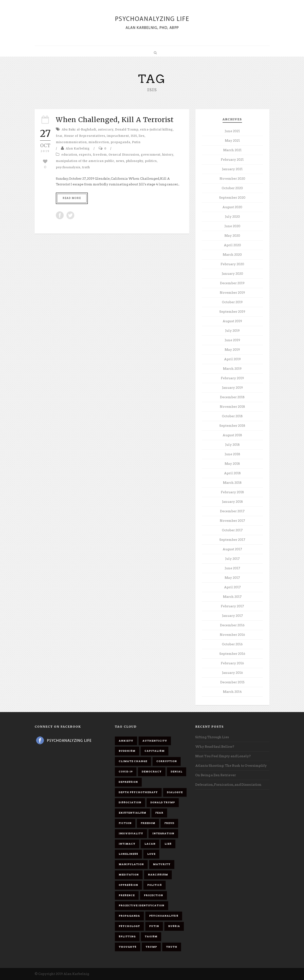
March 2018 (232, 483)
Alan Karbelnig (78, 149)
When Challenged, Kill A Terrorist (115, 120)
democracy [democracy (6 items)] (152, 772)
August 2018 (232, 435)
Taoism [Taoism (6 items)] (151, 937)
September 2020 (232, 198)
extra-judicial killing (156, 130)
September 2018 (232, 426)
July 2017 (232, 559)
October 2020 (232, 188)
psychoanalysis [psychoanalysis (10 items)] (164, 916)
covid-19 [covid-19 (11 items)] (126, 772)
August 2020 (232, 207)
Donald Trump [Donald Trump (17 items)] (163, 802)
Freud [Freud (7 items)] (169, 823)
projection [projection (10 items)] (153, 895)
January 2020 (232, 274)
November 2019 (232, 293)
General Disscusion (124, 155)
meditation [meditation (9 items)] (129, 875)
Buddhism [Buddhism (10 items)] (127, 751)
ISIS (134, 136)
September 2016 (232, 654)
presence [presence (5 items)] (127, 895)
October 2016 (232, 644)
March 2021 (232, 150)
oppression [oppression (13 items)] (128, 885)
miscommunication (71, 142)
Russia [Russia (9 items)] (174, 926)
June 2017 (232, 568)
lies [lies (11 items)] (168, 844)
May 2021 (232, 141)
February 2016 (232, 663)
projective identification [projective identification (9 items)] (142, 905)
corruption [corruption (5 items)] (167, 761)
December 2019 (232, 283)
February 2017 (232, 606)
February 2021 (232, 160)
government (151, 155)
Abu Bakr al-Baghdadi (79, 130)
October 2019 (232, 302)
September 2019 (232, 312)
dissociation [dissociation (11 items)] (130, 802)
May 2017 (232, 578)
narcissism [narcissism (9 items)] (158, 875)
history (168, 155)
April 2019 (232, 359)
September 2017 (232, 540)
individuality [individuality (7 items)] (131, 833)
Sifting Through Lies (212, 737)
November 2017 (232, 521)
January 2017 (232, 616)
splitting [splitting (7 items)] (127, 937)
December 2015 (232, 682)
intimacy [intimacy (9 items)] (127, 844)
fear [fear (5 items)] (159, 813)
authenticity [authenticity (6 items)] (155, 741)
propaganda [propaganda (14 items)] (129, 916)
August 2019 (232, 321)
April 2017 (232, 587)
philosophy (135, 161)
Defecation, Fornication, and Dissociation (228, 785)
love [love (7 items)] (151, 854)
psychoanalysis (68, 167)
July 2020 (232, 217)
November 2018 (232, 407)
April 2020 (232, 245)
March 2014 (232, 692)
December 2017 (232, 511)
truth (86, 167)
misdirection (99, 142)
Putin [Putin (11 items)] (154, 926)
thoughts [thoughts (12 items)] (128, 947)
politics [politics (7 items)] (155, 885)
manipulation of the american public (85, 161)
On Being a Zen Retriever (216, 775)
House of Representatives (85, 136)
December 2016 (232, 625)
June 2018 (232, 454)
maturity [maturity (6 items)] (162, 864)
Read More (72, 198)
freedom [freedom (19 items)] (148, 823)
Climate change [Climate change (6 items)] (133, 761)
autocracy (106, 130)
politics (151, 161)
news (120, 161)
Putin (136, 142)
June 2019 (232, 340)
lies (142, 136)
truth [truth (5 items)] (172, 947)
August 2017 (232, 549)
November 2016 (232, 635)
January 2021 (232, 169)
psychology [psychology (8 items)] (129, 926)
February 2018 (232, 492)
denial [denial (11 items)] (177, 772)
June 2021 (232, 131)
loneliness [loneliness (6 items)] (128, 854)
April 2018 (232, 473)
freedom (100, 155)
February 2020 (232, 264)
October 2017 (232, 530)
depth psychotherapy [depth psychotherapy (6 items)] (138, 792)
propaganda (120, 142)
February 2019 (232, 378)
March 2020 (232, 255)
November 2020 (232, 179)
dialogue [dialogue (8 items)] (175, 792)
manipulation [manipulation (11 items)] (131, 864)
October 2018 (232, 416)
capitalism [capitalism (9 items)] (155, 751)
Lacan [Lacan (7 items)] (150, 844)
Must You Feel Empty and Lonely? (223, 756)
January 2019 (232, 388)
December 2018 (232, 397)
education (69, 155)
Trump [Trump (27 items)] (151, 947)
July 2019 (232, 331)
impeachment (118, 136)
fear (59, 136)
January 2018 (232, 502)
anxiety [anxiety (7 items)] (126, 741)
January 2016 (232, 673)
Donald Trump (127, 130)
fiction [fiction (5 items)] (125, 823)
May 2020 (232, 236)
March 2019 (232, 369)
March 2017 (232, 597)
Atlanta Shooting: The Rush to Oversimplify (231, 766)
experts (85, 155)
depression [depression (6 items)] (128, 782)
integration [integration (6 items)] (163, 833)
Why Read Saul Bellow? (215, 747)
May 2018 (232, 464)
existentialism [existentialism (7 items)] (132, 813)
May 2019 (232, 350)
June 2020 (232, 226)
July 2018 (232, 445)
